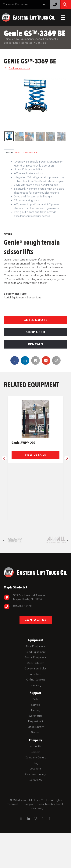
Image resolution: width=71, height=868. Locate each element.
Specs (18, 153)
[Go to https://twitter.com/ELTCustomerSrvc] (50, 854)
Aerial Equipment (46, 39)
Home (7, 39)
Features (9, 153)
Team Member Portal (50, 839)
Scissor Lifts (11, 43)
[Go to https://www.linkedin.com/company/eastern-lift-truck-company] (28, 854)
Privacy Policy (36, 843)
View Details (35, 455)
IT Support (28, 839)
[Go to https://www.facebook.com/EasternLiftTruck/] (21, 854)
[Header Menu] (63, 18)
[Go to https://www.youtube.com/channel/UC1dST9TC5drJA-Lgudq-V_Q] (43, 854)
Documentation (30, 153)
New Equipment (23, 39)
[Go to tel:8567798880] (35, 642)
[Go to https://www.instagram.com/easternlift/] (36, 854)
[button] (35, 320)
